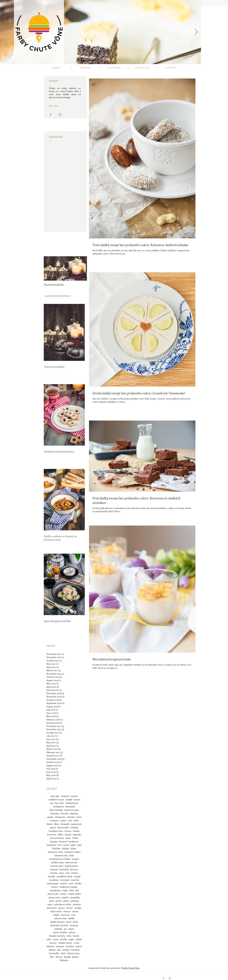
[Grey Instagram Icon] (60, 115)
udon (49, 939)
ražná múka (56, 911)
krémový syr (71, 862)
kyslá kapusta (71, 866)
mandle (51, 876)
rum (73, 915)
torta (69, 936)
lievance (74, 869)
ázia (59, 950)
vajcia (56, 939)
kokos (73, 848)
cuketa (63, 820)
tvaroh (76, 936)
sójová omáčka (60, 932)
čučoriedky (54, 953)
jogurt (68, 838)
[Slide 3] (85, 60)
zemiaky (60, 946)
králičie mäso (57, 862)
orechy (63, 894)
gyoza (53, 827)
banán (77, 799)
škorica (59, 957)
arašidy (69, 799)
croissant (54, 820)
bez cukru (60, 803)
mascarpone (53, 883)
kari (60, 845)
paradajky (75, 897)
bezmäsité (70, 806)
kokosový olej (61, 855)
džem (57, 824)
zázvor (79, 946)
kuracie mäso (57, 866)
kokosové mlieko (73, 852)
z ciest (76, 943)
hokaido (74, 827)
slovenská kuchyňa (59, 925)
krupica (75, 859)
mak (67, 873)
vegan (71, 939)
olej (77, 890)
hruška (76, 831)
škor (52, 957)
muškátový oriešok (68, 887)
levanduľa (64, 869)
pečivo (66, 901)
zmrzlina (70, 946)
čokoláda (75, 950)
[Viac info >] (59, 106)
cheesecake (60, 817)
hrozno (68, 831)
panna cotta (54, 897)
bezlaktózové (72, 803)
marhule (75, 880)
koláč (71, 855)
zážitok (52, 950)
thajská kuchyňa (57, 936)
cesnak (50, 817)
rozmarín (65, 915)
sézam (71, 929)
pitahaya (75, 901)
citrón (79, 817)
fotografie (65, 824)
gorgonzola (76, 824)
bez (52, 803)
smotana (74, 925)
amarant (65, 796)
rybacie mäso (60, 918)
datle (76, 820)
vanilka (63, 939)
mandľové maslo (64, 876)
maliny (75, 873)
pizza (50, 904)
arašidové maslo (56, 799)
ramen (70, 908)
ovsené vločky (74, 894)
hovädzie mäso (56, 831)
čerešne (66, 950)
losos (62, 873)
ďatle (63, 953)
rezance (67, 911)
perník (59, 901)
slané (69, 922)
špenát (75, 957)
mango (77, 876)
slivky (75, 922)
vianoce (53, 943)
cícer (70, 820)
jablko (60, 834)
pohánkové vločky (63, 904)
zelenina (50, 946)
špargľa (67, 957)
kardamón (52, 845)
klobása (65, 848)
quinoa (62, 908)
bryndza (65, 813)
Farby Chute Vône (131, 968)
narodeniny (55, 890)
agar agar (55, 796)
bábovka (74, 813)
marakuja (54, 880)
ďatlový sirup (73, 953)
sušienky (58, 929)
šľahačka (64, 960)
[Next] (196, 32)
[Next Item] (82, 268)
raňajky (78, 908)
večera (79, 939)
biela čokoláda (56, 810)
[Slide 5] (93, 60)
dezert (50, 824)
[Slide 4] (89, 60)
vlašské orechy (65, 943)
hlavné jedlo (63, 827)
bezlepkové (59, 806)
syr (65, 929)
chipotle (71, 817)
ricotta (75, 911)
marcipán (65, 880)
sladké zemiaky (58, 922)
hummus (52, 834)
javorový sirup (57, 838)
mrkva (54, 887)
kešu (79, 845)
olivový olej (53, 894)
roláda (56, 915)
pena (52, 901)
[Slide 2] (82, 60)
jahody (68, 834)
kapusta (54, 841)
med (71, 883)
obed (71, 890)
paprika (65, 897)
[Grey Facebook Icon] (51, 115)
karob (66, 845)
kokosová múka (55, 852)
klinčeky (56, 848)
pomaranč (52, 908)
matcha (64, 883)
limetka (54, 873)
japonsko (77, 834)
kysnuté (54, 869)
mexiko (78, 883)
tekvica (72, 932)
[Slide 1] (77, 60)
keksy (73, 845)
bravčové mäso (72, 810)
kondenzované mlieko (60, 859)
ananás (74, 796)
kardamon (73, 841)
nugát (65, 890)
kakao (75, 838)
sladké (71, 918)
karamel (63, 841)
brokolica (55, 813)
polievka (77, 904)
